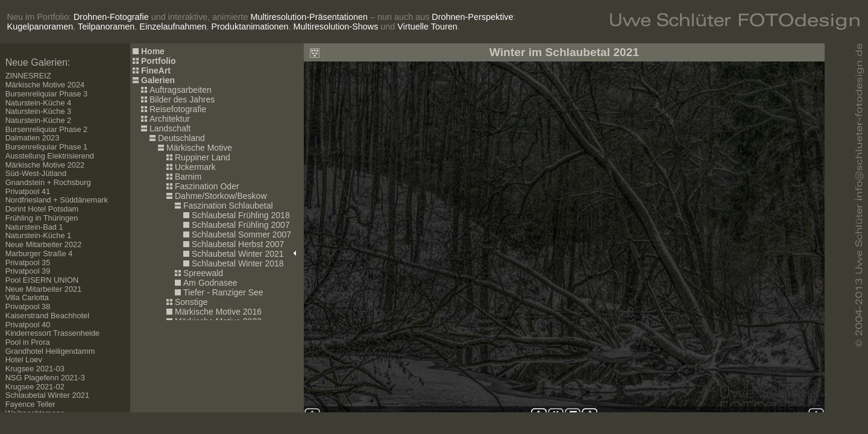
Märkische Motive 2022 (45, 165)
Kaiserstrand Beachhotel (47, 316)
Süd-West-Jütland (36, 173)
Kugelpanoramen (40, 27)
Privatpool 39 (28, 271)
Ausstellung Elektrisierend (50, 156)
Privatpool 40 (28, 325)
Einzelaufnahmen (173, 27)
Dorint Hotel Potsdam (42, 209)
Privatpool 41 (28, 191)
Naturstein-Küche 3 (39, 111)
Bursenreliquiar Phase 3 (47, 94)
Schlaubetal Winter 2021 (47, 395)
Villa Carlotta (27, 297)
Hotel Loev (24, 360)
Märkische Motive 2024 (45, 85)
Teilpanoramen (106, 27)
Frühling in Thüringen (42, 218)
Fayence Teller (30, 404)
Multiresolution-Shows (336, 27)
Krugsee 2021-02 (35, 387)
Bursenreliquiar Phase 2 (47, 129)
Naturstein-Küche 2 (39, 120)
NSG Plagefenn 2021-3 (45, 378)
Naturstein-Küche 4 (39, 103)
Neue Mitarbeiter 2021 (44, 289)
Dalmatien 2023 (33, 138)
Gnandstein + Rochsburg (48, 182)
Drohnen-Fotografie (111, 17)
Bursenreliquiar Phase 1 (47, 147)
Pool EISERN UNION (42, 280)
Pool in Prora (28, 342)
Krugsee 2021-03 (35, 369)
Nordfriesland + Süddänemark (57, 200)
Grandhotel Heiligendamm (50, 351)
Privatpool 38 (28, 307)
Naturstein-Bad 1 (34, 227)
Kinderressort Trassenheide (53, 333)
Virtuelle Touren (427, 27)
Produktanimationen (250, 27)
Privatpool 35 (28, 263)
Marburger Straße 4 (39, 253)
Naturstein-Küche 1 (39, 235)
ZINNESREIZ (28, 76)
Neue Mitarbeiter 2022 (44, 244)
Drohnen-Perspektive (472, 17)
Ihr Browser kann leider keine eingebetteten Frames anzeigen (564, 228)
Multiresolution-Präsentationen (309, 17)
